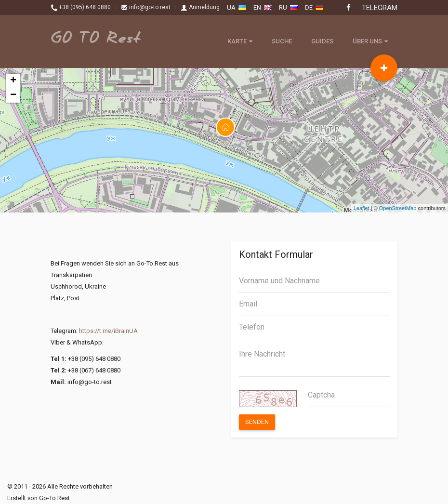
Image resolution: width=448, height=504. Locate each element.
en (263, 7)
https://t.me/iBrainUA (108, 331)
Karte (240, 41)
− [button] (13, 95)
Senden (257, 422)
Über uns (370, 41)
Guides (322, 41)
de (314, 7)
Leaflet (362, 208)
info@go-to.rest (146, 7)
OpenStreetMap (398, 208)
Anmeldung (200, 7)
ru (288, 7)
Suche (282, 41)
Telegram (380, 8)
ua (237, 7)
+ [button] (13, 81)
